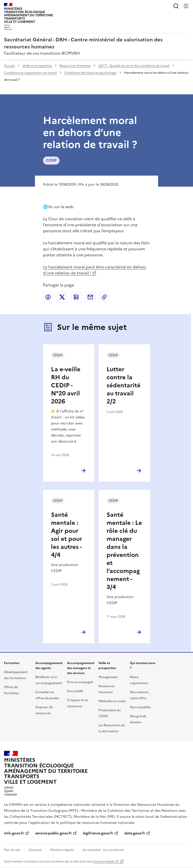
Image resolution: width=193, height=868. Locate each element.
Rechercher (176, 6)
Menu (186, 6)
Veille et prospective (37, 66)
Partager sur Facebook (48, 297)
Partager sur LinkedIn (76, 297)
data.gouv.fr (135, 833)
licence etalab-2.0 (106, 861)
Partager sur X (62, 297)
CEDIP (51, 160)
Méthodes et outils (112, 701)
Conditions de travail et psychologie (90, 73)
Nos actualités (140, 707)
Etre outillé (75, 691)
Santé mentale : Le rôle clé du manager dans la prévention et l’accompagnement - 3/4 (124, 551)
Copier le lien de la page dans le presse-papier (104, 297)
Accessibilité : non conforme (103, 850)
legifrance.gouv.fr (98, 833)
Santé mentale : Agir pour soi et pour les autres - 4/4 (67, 535)
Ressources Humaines (75, 66)
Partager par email (90, 297)
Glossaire (35, 850)
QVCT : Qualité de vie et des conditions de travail (134, 66)
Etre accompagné (80, 682)
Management (108, 677)
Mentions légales (62, 850)
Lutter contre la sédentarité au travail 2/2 (124, 385)
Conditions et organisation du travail (30, 73)
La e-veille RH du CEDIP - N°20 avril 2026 (66, 385)
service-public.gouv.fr (54, 833)
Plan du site (12, 850)
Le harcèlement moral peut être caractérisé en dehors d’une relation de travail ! (94, 270)
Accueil (9, 66)
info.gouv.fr (14, 833)
